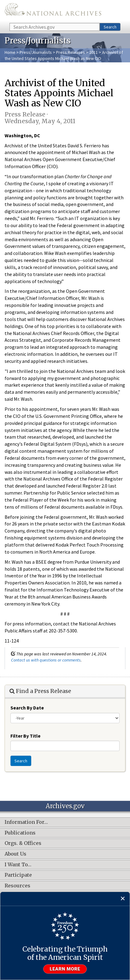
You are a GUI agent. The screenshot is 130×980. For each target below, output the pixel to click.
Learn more (65, 969)
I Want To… (18, 865)
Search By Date (27, 708)
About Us (15, 854)
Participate (18, 875)
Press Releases (71, 52)
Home (10, 52)
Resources (17, 886)
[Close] (123, 899)
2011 (94, 52)
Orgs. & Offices (23, 843)
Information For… (26, 822)
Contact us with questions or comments (46, 660)
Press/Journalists (36, 52)
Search (110, 27)
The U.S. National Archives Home (53, 11)
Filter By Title (25, 736)
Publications (20, 833)
